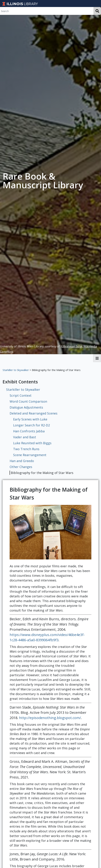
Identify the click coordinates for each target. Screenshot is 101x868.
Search (97, 11)
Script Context (21, 395)
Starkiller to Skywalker (16, 370)
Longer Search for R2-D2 (32, 425)
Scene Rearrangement (30, 455)
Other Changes (21, 467)
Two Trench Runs (26, 449)
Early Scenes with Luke (30, 419)
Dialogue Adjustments (26, 407)
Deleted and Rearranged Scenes (34, 413)
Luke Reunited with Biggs (32, 443)
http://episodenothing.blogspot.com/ (50, 718)
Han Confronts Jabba (29, 431)
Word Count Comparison (28, 401)
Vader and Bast (25, 437)
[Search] (47, 11)
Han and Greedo (22, 461)
